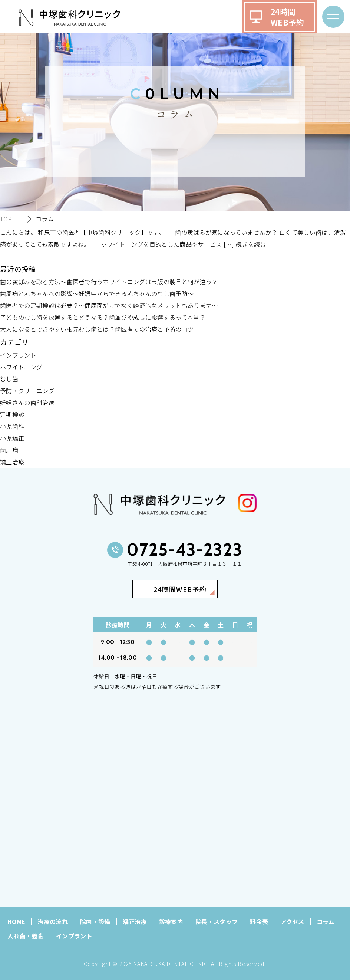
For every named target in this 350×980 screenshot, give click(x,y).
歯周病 (9, 450)
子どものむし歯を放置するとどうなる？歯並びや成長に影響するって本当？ (103, 317)
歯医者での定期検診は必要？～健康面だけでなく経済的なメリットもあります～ (109, 305)
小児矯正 (12, 438)
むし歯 (9, 379)
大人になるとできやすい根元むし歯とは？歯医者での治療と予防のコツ (97, 329)
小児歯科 (12, 426)
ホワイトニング (21, 367)
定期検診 (12, 414)
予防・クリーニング (27, 391)
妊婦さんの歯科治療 (27, 402)
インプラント (18, 355)
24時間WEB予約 (288, 17)
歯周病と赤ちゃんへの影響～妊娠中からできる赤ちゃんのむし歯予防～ (97, 293)
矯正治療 (12, 462)
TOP (6, 219)
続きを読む (251, 244)
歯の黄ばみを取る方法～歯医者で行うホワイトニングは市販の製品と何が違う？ (109, 282)
